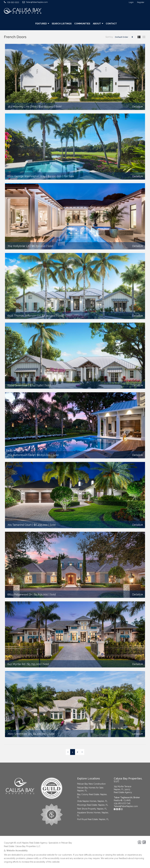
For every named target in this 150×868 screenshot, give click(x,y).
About (97, 24)
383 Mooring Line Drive (22, 107)
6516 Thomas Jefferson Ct (24, 316)
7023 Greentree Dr (19, 734)
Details (137, 107)
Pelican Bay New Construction (91, 784)
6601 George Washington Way (26, 176)
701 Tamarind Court (19, 525)
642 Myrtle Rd (16, 664)
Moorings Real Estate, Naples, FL (93, 805)
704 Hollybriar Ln (18, 246)
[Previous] (68, 752)
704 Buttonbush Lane (21, 455)
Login (131, 2)
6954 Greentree (18, 385)
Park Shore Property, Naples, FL (92, 809)
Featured (41, 24)
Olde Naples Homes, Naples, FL (92, 801)
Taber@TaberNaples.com (126, 806)
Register (141, 2)
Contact (111, 24)
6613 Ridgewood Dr (20, 594)
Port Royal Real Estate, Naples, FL (93, 819)
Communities (82, 24)
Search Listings (62, 24)
